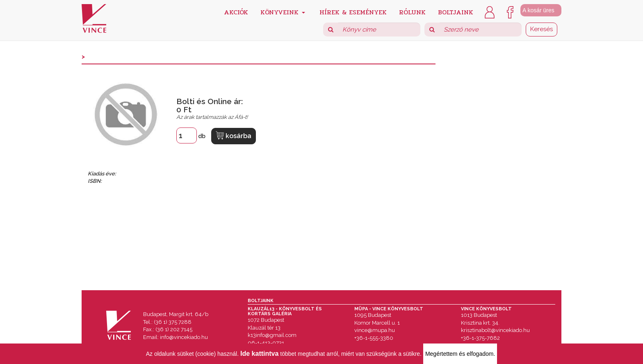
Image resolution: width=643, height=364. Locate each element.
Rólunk (412, 12)
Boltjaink (456, 12)
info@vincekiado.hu (184, 337)
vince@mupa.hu (375, 330)
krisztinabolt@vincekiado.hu (495, 330)
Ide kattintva (259, 354)
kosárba (234, 135)
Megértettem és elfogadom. (460, 354)
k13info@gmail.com (272, 335)
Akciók (236, 12)
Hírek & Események (353, 12)
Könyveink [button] (283, 12)
